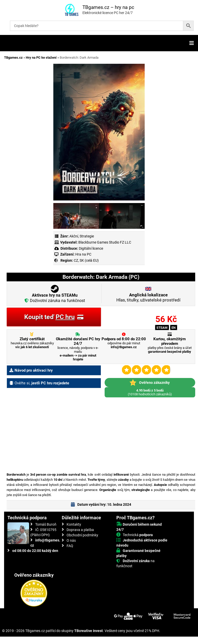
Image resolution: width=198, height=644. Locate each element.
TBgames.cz (13, 58)
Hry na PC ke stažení (41, 58)
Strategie (87, 236)
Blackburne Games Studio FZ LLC (105, 242)
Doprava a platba (80, 530)
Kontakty (74, 524)
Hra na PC (83, 254)
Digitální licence (91, 248)
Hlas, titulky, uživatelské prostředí (148, 297)
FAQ (70, 546)
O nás (71, 540)
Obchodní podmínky (82, 535)
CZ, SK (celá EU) (86, 260)
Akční (74, 236)
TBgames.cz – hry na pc (108, 7)
